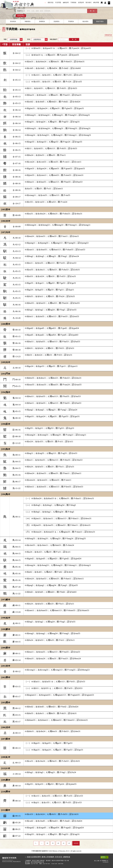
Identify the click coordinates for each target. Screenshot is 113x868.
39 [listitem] (53, 843)
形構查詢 (42, 21)
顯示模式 (89, 2)
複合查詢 (85, 21)
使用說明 (81, 2)
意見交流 (59, 857)
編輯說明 (66, 2)
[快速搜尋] (56, 11)
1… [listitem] (36, 843)
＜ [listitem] (42, 843)
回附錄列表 (108, 35)
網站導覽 (96, 2)
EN (109, 2)
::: (45, 2)
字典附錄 (73, 2)
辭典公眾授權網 (48, 857)
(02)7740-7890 (34, 864)
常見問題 (58, 2)
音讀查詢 (56, 21)
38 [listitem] (47, 843)
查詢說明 (21, 16)
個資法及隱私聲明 (34, 857)
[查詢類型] (20, 11)
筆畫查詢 (28, 21)
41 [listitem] (64, 843)
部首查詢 (13, 21)
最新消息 (51, 2)
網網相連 (67, 857)
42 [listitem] (69, 843)
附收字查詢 (100, 21)
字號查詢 (71, 21)
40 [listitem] (58, 843)
